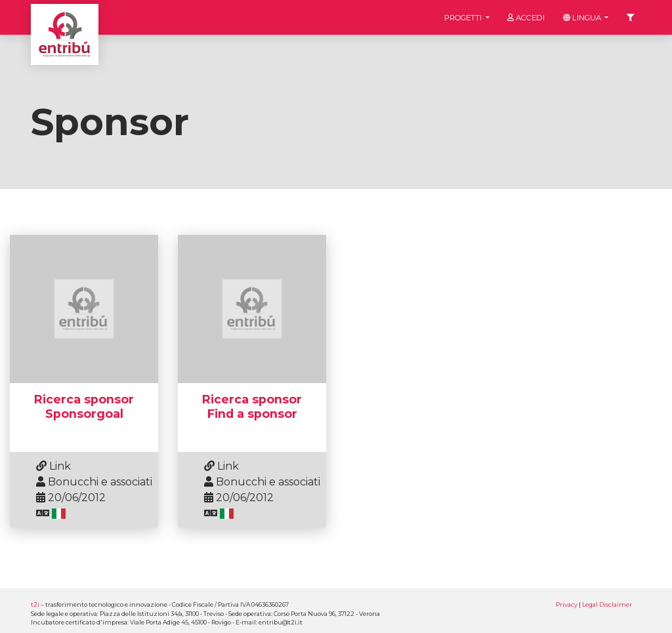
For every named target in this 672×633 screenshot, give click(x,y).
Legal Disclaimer (607, 604)
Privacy (567, 604)
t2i (35, 604)
